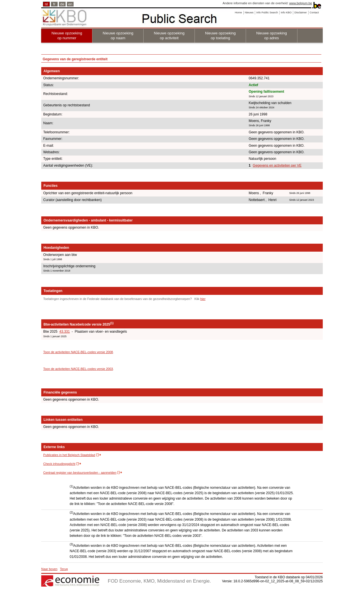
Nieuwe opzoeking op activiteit (169, 36)
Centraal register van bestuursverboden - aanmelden (80, 473)
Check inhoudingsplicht (59, 464)
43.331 (65, 332)
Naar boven (49, 569)
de (62, 4)
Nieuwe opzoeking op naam (118, 36)
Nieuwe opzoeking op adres (272, 36)
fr (54, 4)
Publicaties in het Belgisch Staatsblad (69, 455)
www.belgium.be (301, 3)
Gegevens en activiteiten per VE (277, 165)
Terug (64, 569)
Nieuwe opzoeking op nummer (67, 36)
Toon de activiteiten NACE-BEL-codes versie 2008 (78, 352)
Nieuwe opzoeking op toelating (220, 36)
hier (203, 299)
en (70, 4)
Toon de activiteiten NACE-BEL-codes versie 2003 (78, 369)
